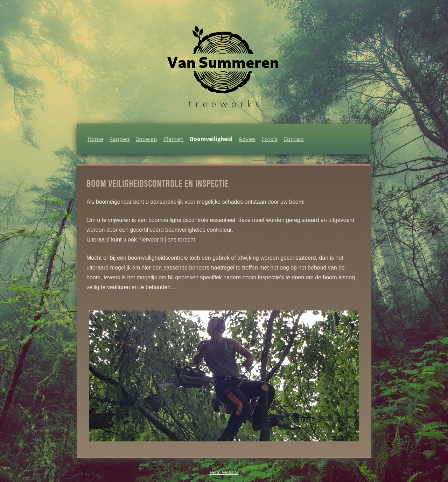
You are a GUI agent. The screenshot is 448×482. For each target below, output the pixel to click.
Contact (294, 139)
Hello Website (224, 472)
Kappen (119, 139)
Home (95, 139)
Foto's (269, 139)
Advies (247, 139)
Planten (174, 139)
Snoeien (146, 139)
